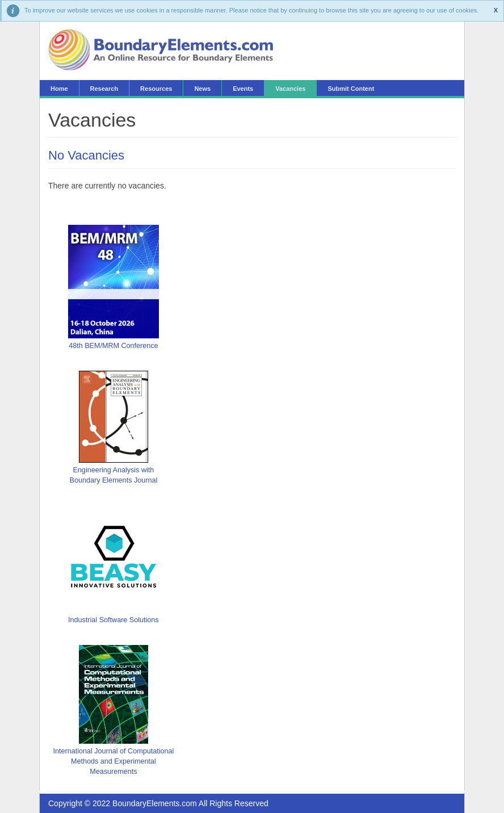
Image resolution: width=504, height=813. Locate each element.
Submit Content (351, 89)
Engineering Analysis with (113, 470)
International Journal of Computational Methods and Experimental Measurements (113, 761)
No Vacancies (86, 155)
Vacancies (290, 89)
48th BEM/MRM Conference (113, 346)
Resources (156, 89)
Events (243, 89)
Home (59, 89)
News (202, 89)
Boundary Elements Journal (114, 480)
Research (104, 89)
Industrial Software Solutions (114, 620)
